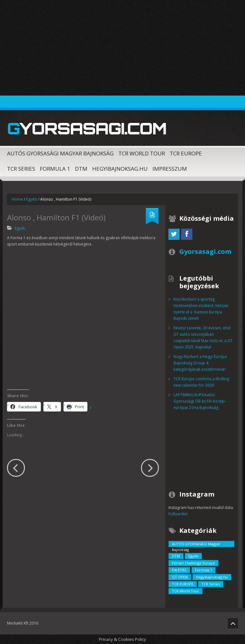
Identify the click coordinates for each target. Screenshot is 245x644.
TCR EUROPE (186, 153)
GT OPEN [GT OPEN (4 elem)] (180, 577)
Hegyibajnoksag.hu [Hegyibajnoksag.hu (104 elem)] (212, 577)
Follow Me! (178, 514)
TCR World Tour (142, 153)
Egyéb (32, 199)
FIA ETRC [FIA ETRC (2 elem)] (179, 570)
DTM (81, 169)
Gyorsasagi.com (87, 128)
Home (17, 199)
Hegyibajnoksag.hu (120, 169)
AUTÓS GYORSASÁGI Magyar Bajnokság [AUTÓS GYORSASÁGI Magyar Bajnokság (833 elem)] (196, 544)
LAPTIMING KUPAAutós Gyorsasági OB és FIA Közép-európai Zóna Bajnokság (200, 401)
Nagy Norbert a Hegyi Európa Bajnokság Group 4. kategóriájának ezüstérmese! (200, 363)
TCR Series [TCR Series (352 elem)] (211, 584)
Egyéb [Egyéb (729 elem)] (193, 556)
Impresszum (170, 169)
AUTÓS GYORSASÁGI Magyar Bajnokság (60, 153)
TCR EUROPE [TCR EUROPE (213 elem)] (183, 584)
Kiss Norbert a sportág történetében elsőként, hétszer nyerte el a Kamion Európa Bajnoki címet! (201, 309)
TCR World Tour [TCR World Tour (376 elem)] (186, 591)
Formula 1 (55, 169)
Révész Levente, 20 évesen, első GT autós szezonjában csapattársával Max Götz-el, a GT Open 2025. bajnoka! (203, 337)
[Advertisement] (122, 48)
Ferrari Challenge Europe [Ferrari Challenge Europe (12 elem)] (193, 563)
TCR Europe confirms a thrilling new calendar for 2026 (201, 382)
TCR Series (21, 169)
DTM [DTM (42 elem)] (176, 556)
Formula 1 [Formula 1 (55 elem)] (204, 570)
